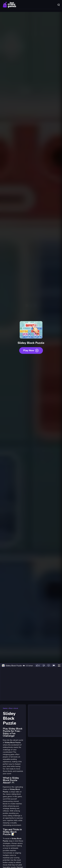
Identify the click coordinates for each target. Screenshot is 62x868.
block (16, 708)
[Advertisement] (31, 684)
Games (5, 708)
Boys (11, 708)
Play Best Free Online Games (9, 5)
